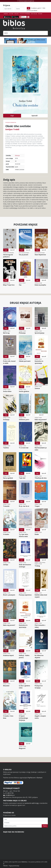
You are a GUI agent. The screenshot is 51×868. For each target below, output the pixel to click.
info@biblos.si (10, 795)
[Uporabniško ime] (8, 9)
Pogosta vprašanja (25, 14)
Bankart (40, 778)
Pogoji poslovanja (14, 866)
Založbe (11, 14)
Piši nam (40, 14)
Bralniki (17, 14)
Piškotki (5, 866)
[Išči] (25, 33)
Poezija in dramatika (11, 122)
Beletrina (24, 862)
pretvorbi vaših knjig (32, 803)
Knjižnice (6, 14)
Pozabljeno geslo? (36, 8)
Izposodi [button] (34, 116)
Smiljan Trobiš (12, 129)
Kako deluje (34, 14)
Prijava (45, 826)
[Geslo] (20, 9)
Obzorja (17, 155)
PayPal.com (31, 778)
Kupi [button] (12, 116)
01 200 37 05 (9, 793)
